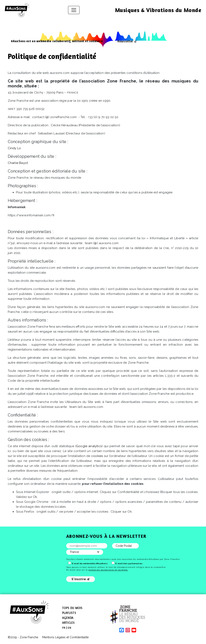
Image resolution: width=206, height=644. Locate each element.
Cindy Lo (14, 148)
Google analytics (89, 446)
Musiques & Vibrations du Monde (158, 10)
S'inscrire (80, 579)
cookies (97, 456)
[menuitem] (64, 628)
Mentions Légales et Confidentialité (65, 637)
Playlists (69, 613)
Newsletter (125, 41)
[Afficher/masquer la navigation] (74, 10)
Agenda (68, 618)
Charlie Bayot (18, 163)
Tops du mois (72, 608)
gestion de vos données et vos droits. (108, 570)
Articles (68, 623)
